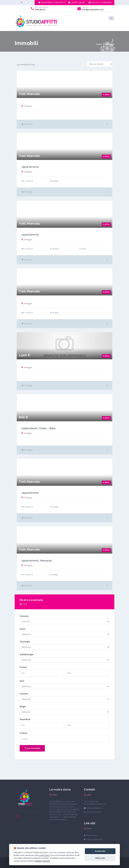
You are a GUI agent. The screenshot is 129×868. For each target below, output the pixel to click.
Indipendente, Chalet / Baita (39, 428)
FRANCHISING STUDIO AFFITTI (52, 3)
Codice (23, 733)
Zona (22, 629)
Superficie (25, 719)
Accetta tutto (100, 851)
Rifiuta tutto (100, 858)
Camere (24, 694)
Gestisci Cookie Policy (95, 839)
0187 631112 (40, 10)
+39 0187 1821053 (94, 812)
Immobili (110, 44)
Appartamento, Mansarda (37, 561)
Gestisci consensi (42, 861)
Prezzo (23, 667)
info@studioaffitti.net (93, 10)
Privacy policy (92, 835)
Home (99, 44)
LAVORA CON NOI (77, 3)
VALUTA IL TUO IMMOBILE (100, 3)
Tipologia (25, 642)
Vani (22, 681)
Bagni (23, 707)
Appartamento (30, 167)
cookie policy (44, 855)
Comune (24, 616)
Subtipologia (27, 654)
